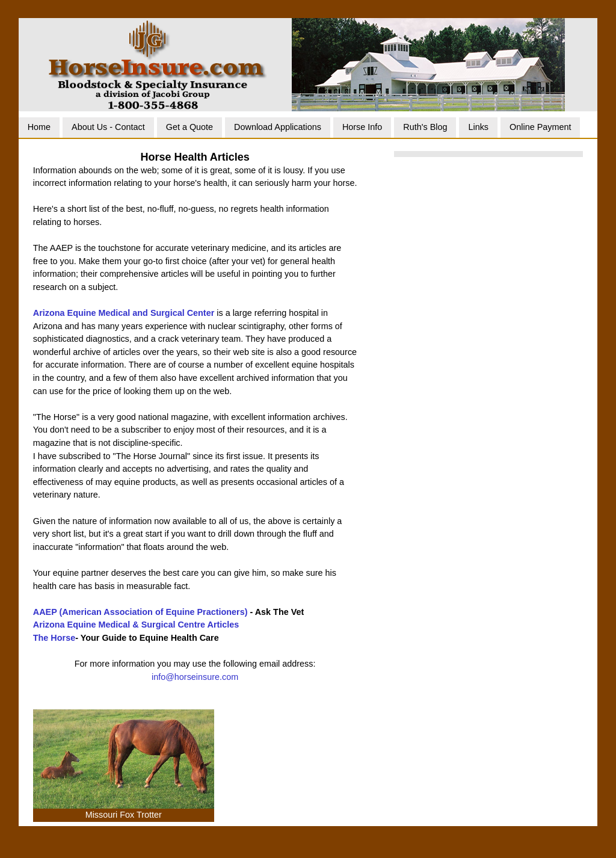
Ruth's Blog (425, 127)
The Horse (54, 638)
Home (39, 127)
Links (478, 127)
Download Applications (278, 127)
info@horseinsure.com (195, 677)
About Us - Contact (108, 127)
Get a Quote (189, 127)
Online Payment (540, 127)
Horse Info (362, 127)
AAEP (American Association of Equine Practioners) (140, 612)
